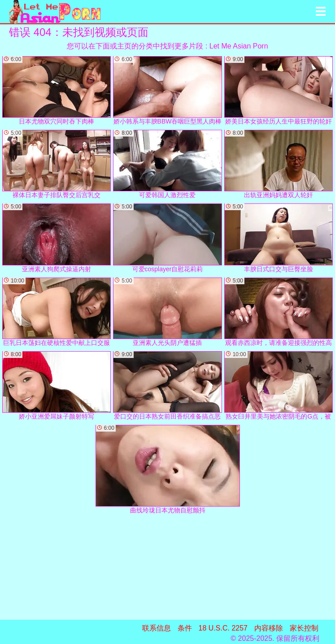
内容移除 (269, 628)
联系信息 (157, 628)
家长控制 (304, 628)
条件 (185, 628)
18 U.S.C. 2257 (223, 628)
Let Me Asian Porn (239, 46)
